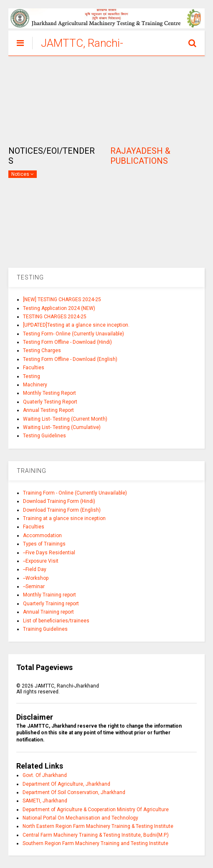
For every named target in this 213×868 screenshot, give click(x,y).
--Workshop (36, 578)
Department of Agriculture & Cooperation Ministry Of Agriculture (96, 810)
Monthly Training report (49, 595)
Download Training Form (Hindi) (59, 501)
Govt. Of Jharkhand (45, 775)
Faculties (34, 368)
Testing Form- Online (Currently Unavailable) (74, 334)
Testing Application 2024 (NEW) (59, 308)
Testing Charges (42, 350)
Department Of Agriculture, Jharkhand (66, 784)
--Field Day (35, 569)
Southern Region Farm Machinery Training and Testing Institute (95, 843)
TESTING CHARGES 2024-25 (55, 317)
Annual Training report (48, 612)
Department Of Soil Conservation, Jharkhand (74, 792)
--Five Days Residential (49, 553)
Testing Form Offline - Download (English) (70, 359)
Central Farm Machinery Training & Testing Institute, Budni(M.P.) (96, 835)
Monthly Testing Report (49, 393)
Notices (23, 174)
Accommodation (42, 536)
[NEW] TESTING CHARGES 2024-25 (62, 299)
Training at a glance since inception (64, 518)
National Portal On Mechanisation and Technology (80, 818)
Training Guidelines (45, 629)
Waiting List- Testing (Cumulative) (62, 427)
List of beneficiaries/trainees (56, 621)
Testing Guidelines (44, 436)
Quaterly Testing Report (50, 402)
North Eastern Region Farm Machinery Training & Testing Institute (98, 826)
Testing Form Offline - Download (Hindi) (67, 342)
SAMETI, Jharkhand (45, 801)
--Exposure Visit (41, 561)
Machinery (35, 385)
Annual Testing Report (48, 410)
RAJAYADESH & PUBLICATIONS (140, 156)
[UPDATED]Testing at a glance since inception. (76, 325)
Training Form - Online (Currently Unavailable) (75, 493)
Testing (32, 376)
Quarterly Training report (51, 604)
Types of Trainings (44, 544)
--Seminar (34, 586)
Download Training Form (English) (62, 510)
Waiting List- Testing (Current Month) (65, 419)
